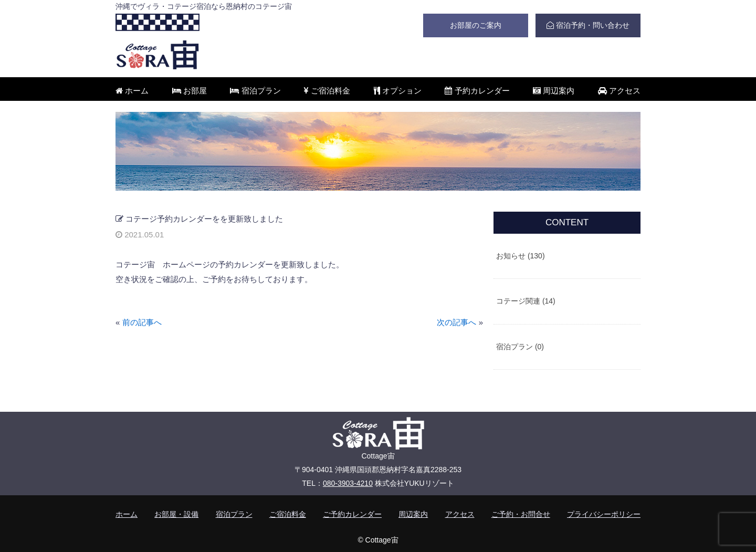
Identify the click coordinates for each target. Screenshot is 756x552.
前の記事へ (142, 322)
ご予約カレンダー (352, 514)
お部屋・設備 (176, 514)
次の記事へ (456, 322)
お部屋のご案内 (476, 25)
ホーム (132, 91)
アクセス (619, 91)
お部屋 (190, 91)
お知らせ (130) (521, 256)
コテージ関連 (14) (526, 301)
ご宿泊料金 (327, 91)
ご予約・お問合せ (521, 514)
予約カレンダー (477, 91)
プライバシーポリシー (604, 514)
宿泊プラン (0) (520, 347)
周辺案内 (554, 91)
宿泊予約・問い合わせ (588, 25)
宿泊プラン (255, 91)
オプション (398, 91)
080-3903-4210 (348, 483)
